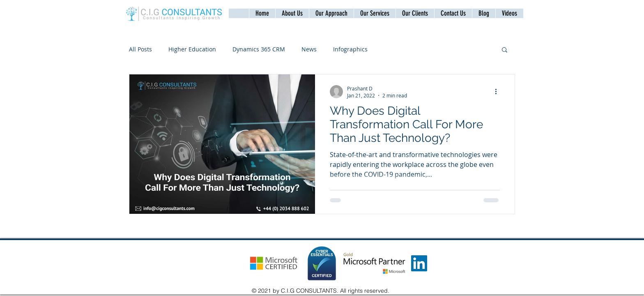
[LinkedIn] (419, 263)
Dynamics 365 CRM (259, 49)
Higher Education (192, 49)
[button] (453, 13)
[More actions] (499, 92)
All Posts (140, 49)
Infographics (350, 49)
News (309, 49)
